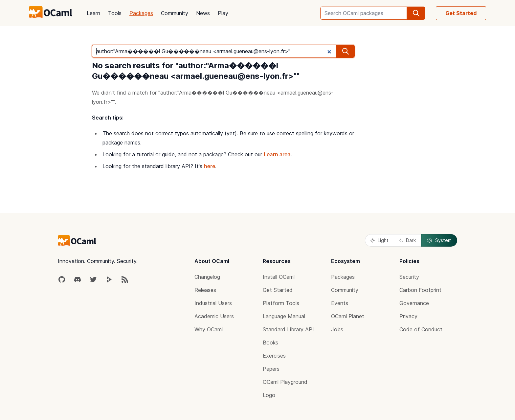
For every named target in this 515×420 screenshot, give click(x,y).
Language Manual (284, 316)
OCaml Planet (348, 316)
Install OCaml (279, 277)
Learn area (277, 154)
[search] (416, 13)
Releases (205, 290)
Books (270, 343)
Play (223, 13)
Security (409, 277)
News (203, 13)
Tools (115, 13)
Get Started (461, 13)
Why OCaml (209, 329)
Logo (269, 395)
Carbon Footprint (420, 290)
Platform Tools (281, 303)
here (210, 166)
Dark (408, 240)
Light (380, 240)
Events (340, 303)
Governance (414, 303)
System (439, 240)
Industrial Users (213, 303)
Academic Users (214, 316)
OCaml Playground (285, 382)
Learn (93, 13)
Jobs (337, 329)
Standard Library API (288, 329)
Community (175, 13)
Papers (271, 369)
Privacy (408, 316)
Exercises (274, 356)
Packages (141, 13)
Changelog (207, 277)
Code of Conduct (421, 329)
